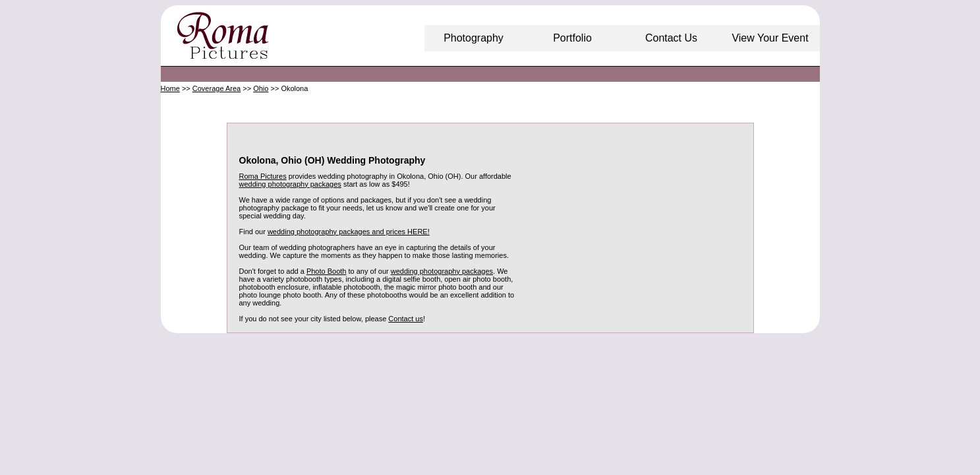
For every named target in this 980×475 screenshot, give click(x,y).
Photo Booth (327, 271)
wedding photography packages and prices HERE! (349, 232)
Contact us (406, 319)
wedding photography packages (290, 184)
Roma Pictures (263, 176)
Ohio (261, 88)
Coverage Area (216, 88)
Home (170, 88)
